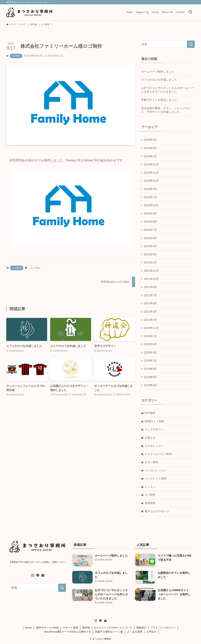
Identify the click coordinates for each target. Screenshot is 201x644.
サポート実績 (70, 628)
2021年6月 (150, 303)
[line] (38, 575)
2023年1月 (150, 197)
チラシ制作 (152, 462)
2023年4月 (150, 189)
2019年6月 (150, 377)
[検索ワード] (167, 44)
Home (29, 628)
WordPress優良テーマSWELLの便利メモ (68, 632)
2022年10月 (151, 205)
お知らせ (150, 438)
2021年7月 (150, 295)
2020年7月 (150, 336)
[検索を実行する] (191, 44)
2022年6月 (150, 238)
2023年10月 (151, 181)
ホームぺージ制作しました (158, 72)
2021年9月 (150, 287)
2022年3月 (150, 254)
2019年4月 (150, 385)
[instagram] (33, 575)
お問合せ (152, 632)
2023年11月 (151, 173)
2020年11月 (151, 328)
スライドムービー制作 (158, 454)
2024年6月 (150, 148)
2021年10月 (151, 279)
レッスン (150, 487)
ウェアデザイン (154, 430)
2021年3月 (150, 312)
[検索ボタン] (190, 12)
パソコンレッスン (156, 470)
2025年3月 (150, 140)
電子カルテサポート (157, 511)
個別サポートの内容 (47, 628)
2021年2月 (150, 320)
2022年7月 (150, 230)
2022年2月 (150, 262)
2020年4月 (150, 352)
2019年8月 (150, 369)
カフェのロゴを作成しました (159, 80)
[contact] (43, 575)
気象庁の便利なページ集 (109, 632)
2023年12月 (151, 164)
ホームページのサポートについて (113, 628)
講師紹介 (141, 628)
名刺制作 (150, 503)
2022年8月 (150, 222)
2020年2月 (150, 361)
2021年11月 (151, 271)
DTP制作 (150, 413)
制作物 (86, 628)
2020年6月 (150, 344)
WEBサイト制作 (155, 421)
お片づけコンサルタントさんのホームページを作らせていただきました (167, 90)
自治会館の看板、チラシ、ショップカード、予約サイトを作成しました (166, 110)
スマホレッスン (154, 446)
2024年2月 (150, 156)
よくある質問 (135, 632)
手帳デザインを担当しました (159, 100)
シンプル (35, 268)
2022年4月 (150, 246)
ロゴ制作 (16, 56)
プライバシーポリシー (163, 628)
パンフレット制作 (156, 478)
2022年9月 (150, 213)
